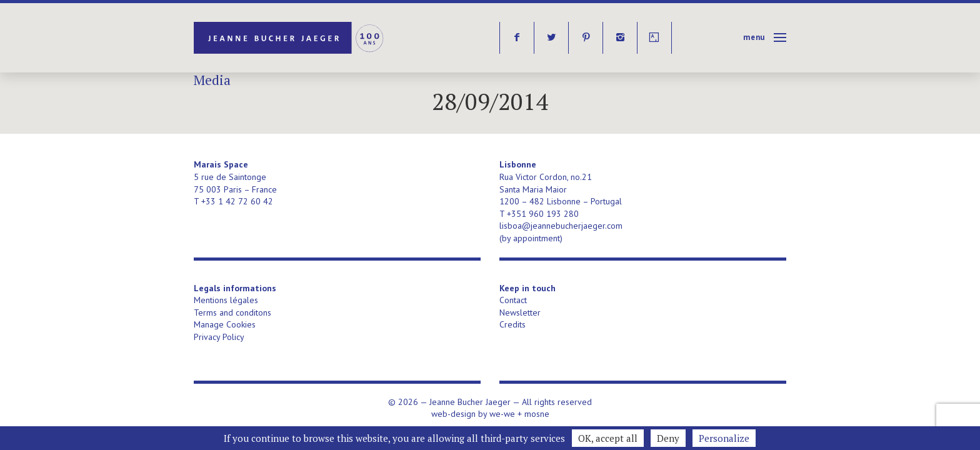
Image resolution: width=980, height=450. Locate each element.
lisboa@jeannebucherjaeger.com (561, 226)
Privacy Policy (219, 337)
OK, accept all (608, 438)
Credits (512, 324)
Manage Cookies (225, 324)
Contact (513, 300)
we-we (502, 414)
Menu (754, 37)
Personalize (724, 438)
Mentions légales (226, 300)
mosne (537, 414)
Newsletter (520, 312)
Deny (668, 438)
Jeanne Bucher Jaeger (290, 38)
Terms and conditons (232, 312)
